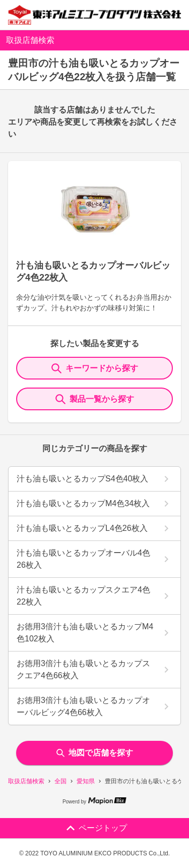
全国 (60, 781)
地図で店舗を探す (95, 753)
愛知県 (86, 781)
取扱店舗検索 (26, 781)
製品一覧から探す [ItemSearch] (95, 399)
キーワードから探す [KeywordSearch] (95, 368)
